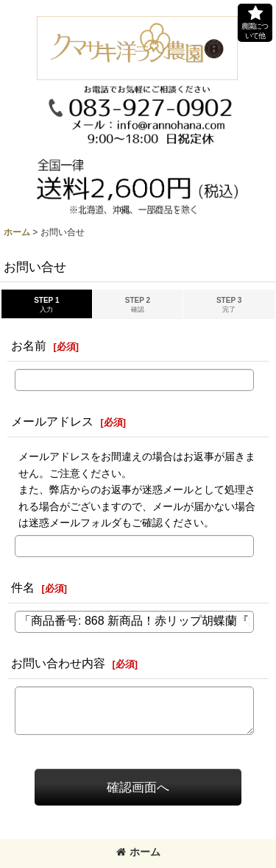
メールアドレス (52, 421)
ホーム (138, 852)
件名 (23, 587)
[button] (255, 23)
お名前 (29, 345)
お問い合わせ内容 (58, 663)
